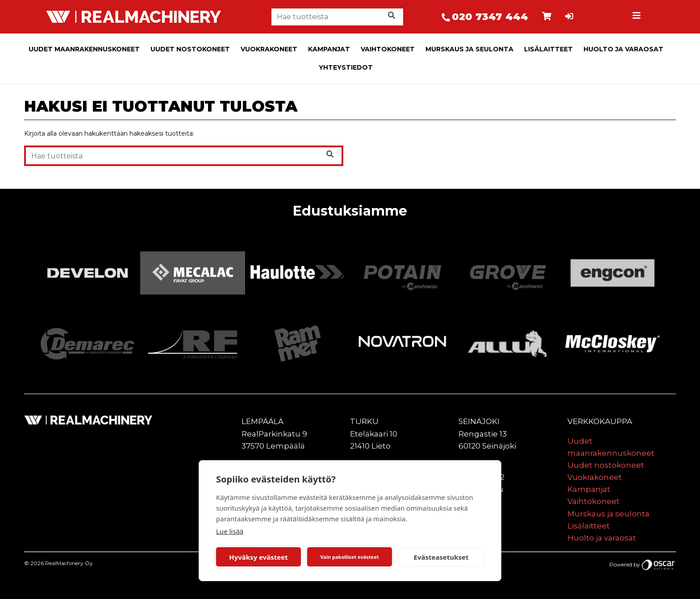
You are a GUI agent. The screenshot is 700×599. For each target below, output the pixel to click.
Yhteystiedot (346, 67)
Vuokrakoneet (269, 49)
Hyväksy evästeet (258, 557)
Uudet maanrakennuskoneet (84, 49)
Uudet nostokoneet (190, 49)
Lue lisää (230, 531)
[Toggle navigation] (637, 17)
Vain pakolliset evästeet (349, 557)
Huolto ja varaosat (623, 49)
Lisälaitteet (548, 49)
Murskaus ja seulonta (469, 49)
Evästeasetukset (441, 557)
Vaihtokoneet (388, 49)
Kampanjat (329, 49)
